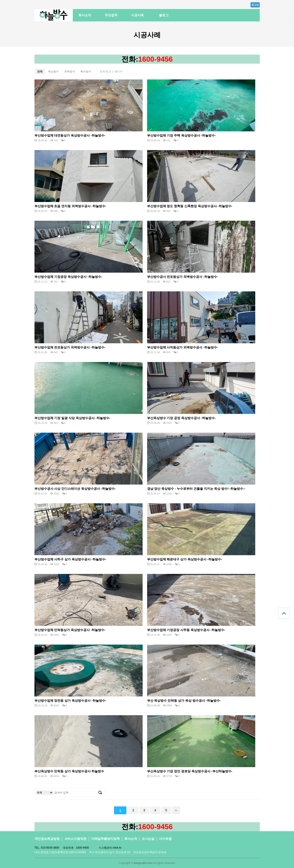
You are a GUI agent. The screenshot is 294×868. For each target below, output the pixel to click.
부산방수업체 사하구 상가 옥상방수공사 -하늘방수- (70, 559)
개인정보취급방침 (47, 839)
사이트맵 (165, 839)
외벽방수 (70, 72)
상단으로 (284, 613)
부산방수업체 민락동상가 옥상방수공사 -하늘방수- (70, 630)
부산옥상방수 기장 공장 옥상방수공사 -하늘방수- (181, 418)
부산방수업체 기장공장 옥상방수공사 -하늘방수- (68, 277)
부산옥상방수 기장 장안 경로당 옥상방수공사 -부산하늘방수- (190, 771)
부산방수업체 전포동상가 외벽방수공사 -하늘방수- (70, 347)
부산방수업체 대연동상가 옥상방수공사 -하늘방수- (70, 135)
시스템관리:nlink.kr (110, 848)
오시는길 (148, 839)
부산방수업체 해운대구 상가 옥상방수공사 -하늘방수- (185, 559)
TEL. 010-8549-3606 (47, 848)
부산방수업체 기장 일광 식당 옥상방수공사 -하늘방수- (72, 418)
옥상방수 (53, 72)
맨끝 (176, 810)
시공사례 (137, 15)
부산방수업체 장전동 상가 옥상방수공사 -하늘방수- (70, 701)
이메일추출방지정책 (105, 839)
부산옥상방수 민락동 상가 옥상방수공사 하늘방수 (69, 771)
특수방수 (86, 72)
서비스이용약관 (75, 839)
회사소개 (85, 15)
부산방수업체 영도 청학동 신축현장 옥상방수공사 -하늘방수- (190, 206)
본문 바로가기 (0, 0)
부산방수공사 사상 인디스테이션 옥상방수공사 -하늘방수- (75, 489)
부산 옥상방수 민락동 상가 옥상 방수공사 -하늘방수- (184, 701)
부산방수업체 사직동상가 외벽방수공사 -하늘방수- (183, 347)
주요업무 (111, 15)
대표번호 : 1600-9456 (76, 848)
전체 (40, 72)
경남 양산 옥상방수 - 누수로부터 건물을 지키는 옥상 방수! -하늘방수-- (196, 489)
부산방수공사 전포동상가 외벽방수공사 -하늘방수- (183, 277)
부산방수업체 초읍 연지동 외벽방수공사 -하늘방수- (70, 206)
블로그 (164, 15)
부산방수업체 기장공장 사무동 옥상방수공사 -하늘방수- (186, 630)
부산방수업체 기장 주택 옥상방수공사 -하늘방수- (181, 135)
